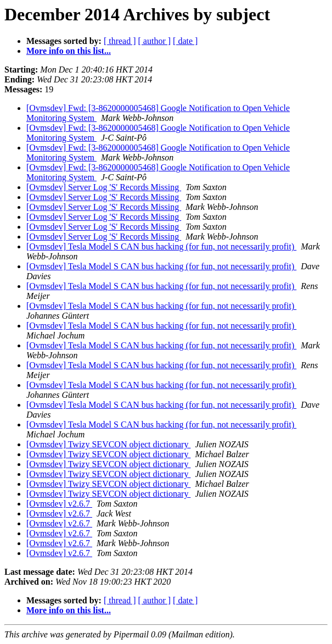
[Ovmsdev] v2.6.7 (59, 504)
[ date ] (185, 41)
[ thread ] (120, 41)
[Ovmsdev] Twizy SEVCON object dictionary (108, 444)
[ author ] (155, 41)
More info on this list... (69, 51)
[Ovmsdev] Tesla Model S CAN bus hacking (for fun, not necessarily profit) (161, 246)
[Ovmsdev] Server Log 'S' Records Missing (104, 187)
